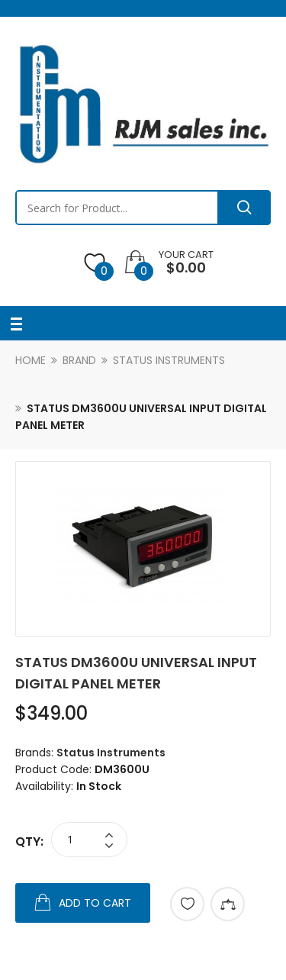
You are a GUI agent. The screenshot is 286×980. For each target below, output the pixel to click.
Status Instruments (169, 360)
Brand (79, 360)
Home (31, 360)
